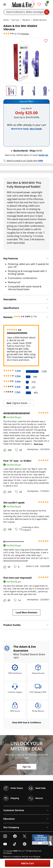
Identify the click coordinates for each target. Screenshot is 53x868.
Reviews (25, 34)
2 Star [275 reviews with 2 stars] (18, 387)
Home (6, 20)
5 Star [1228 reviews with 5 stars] (18, 371)
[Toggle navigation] (5, 4)
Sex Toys (15, 20)
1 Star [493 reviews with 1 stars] (18, 392)
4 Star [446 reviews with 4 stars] (18, 376)
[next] (48, 91)
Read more (38, 444)
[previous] (5, 91)
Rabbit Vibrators (40, 20)
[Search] (26, 12)
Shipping (11, 798)
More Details (36, 129)
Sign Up (27, 767)
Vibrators (26, 20)
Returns (36, 798)
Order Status (13, 788)
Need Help (37, 788)
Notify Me (43, 155)
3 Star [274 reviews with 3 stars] (18, 381)
